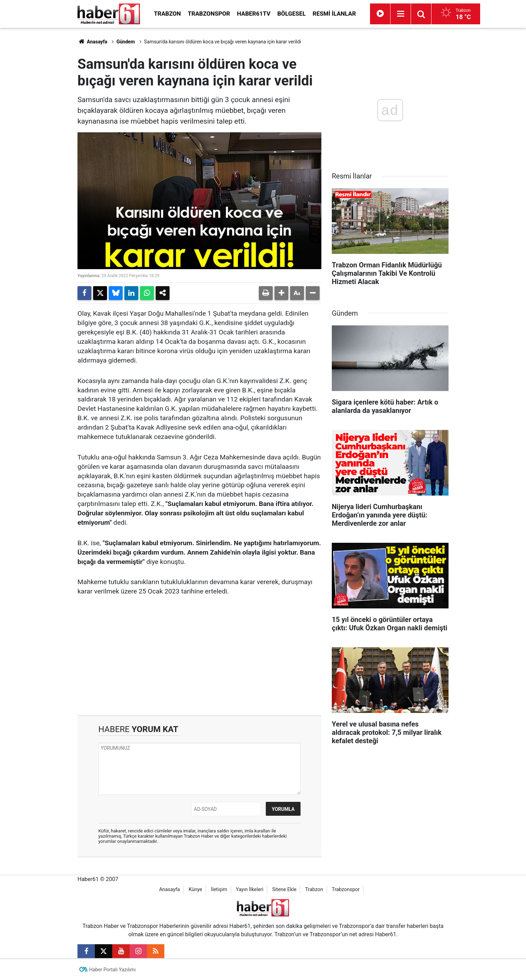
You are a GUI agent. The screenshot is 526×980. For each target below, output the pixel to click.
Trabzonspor (209, 14)
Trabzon (167, 14)
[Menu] (401, 14)
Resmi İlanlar (334, 14)
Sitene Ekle (284, 890)
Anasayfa (92, 42)
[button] (281, 293)
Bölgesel (291, 14)
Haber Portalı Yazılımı (113, 970)
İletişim (219, 890)
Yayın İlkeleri (250, 890)
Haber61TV (254, 14)
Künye (195, 890)
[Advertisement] (44, 132)
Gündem (126, 42)
